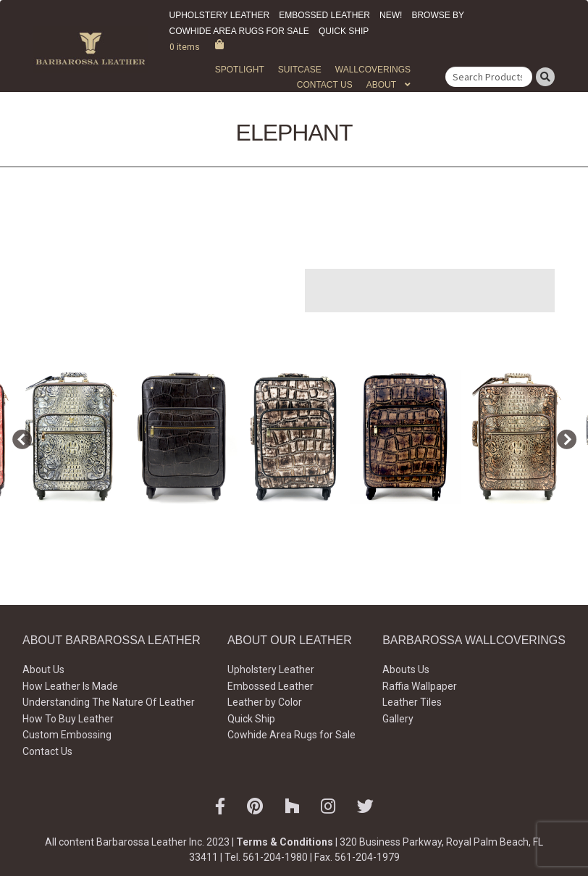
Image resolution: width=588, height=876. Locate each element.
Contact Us (325, 85)
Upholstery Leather (220, 15)
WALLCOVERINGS (373, 70)
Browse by (438, 15)
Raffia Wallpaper (420, 686)
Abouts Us (406, 669)
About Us (43, 669)
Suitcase (300, 70)
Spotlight (240, 70)
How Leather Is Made (70, 686)
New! (391, 15)
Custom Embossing (67, 735)
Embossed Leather (324, 15)
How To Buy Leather (68, 719)
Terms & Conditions (285, 842)
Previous (18, 437)
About (381, 85)
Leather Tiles (412, 702)
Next (563, 437)
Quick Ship (344, 31)
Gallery (398, 719)
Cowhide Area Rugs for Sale (239, 31)
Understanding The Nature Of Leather (109, 702)
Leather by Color (265, 702)
